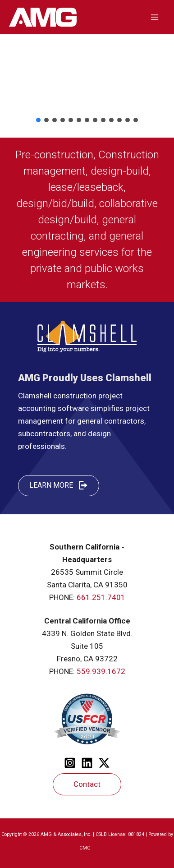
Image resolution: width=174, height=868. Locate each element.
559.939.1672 (101, 671)
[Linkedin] (87, 763)
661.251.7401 (101, 597)
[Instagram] (70, 763)
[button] (38, 120)
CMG (86, 848)
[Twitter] (104, 763)
